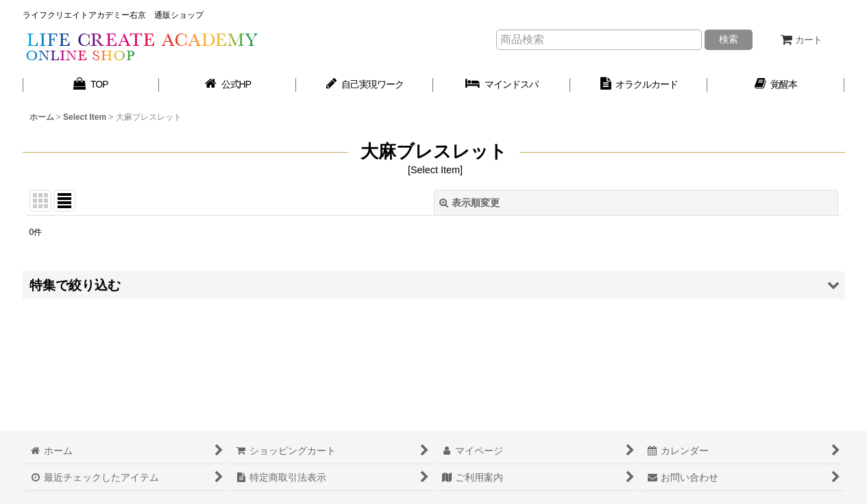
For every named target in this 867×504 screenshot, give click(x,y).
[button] (434, 285)
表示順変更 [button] (469, 203)
